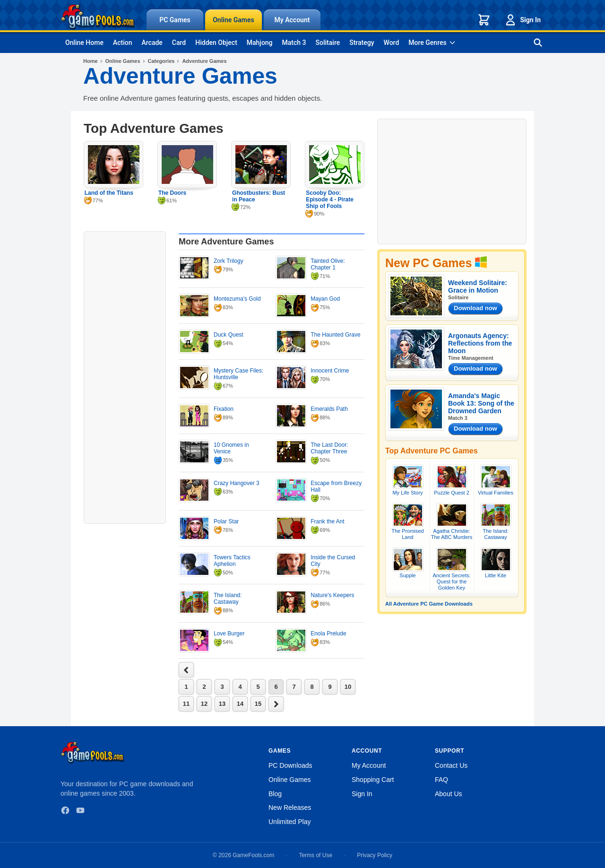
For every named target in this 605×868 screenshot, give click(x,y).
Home (91, 61)
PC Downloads (290, 765)
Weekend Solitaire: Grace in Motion (478, 286)
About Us (449, 794)
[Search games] (538, 43)
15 (258, 704)
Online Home (84, 43)
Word (392, 43)
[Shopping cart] (484, 20)
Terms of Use (315, 855)
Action (123, 43)
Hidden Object (216, 43)
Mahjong (260, 43)
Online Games (233, 20)
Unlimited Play (290, 822)
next (186, 670)
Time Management (471, 358)
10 (348, 687)
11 (186, 704)
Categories (161, 61)
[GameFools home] (98, 17)
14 (240, 704)
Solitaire (328, 43)
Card (179, 43)
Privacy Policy (375, 855)
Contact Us (451, 765)
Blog (275, 794)
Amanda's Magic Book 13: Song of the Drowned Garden (481, 403)
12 (204, 704)
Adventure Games (204, 61)
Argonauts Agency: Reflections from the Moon (480, 343)
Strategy (362, 43)
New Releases (290, 807)
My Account (292, 20)
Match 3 (294, 43)
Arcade (152, 43)
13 (222, 704)
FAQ (441, 780)
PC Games (175, 20)
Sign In (522, 20)
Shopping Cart (373, 780)
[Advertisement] (125, 376)
